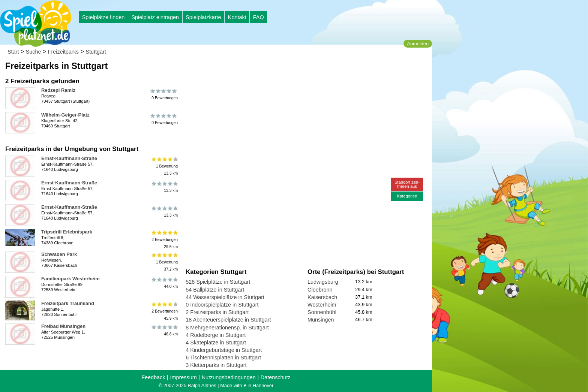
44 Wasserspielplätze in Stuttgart (225, 297)
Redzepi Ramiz (58, 90)
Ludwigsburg (323, 282)
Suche (34, 52)
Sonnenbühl (322, 312)
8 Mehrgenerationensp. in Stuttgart (227, 328)
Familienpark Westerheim (70, 279)
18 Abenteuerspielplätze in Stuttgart (228, 320)
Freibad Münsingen (63, 326)
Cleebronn (320, 290)
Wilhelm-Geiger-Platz (65, 115)
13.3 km (164, 187)
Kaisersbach (322, 297)
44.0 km (164, 283)
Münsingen (321, 320)
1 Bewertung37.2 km (164, 262)
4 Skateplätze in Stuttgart (216, 343)
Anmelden (418, 44)
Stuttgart (96, 52)
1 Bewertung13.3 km (164, 166)
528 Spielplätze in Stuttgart (218, 282)
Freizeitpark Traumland (68, 303)
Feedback (153, 377)
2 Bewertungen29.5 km (164, 240)
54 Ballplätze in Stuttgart (215, 290)
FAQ (259, 17)
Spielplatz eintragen (155, 17)
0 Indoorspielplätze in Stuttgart (222, 305)
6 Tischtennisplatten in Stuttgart (223, 358)
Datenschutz (276, 377)
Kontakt (237, 17)
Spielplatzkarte (203, 17)
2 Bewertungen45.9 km (164, 311)
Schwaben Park (59, 254)
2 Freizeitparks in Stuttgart (217, 312)
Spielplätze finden (103, 17)
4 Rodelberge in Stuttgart (216, 335)
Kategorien (407, 196)
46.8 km (164, 331)
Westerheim (322, 305)
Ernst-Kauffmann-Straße (69, 158)
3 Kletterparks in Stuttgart (216, 365)
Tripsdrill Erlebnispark (67, 232)
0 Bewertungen (164, 94)
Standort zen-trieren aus (407, 184)
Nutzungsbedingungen (229, 377)
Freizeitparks (63, 52)
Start (13, 52)
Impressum (183, 377)
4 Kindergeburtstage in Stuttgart (224, 350)
